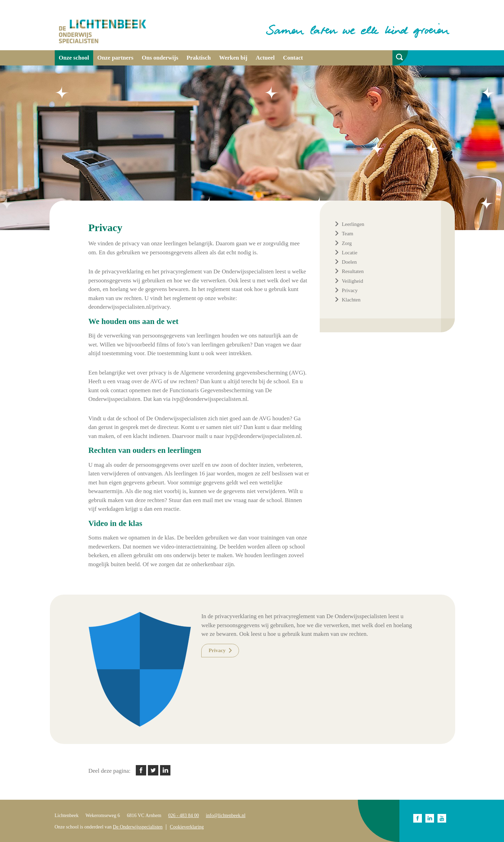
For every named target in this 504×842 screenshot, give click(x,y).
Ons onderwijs (160, 58)
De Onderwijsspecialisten (138, 827)
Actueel (265, 58)
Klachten (351, 300)
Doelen (349, 262)
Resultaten (353, 271)
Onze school (74, 58)
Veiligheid (353, 281)
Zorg (347, 243)
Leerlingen (353, 224)
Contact (293, 58)
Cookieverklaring (187, 827)
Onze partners (115, 58)
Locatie (350, 253)
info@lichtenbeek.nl (226, 815)
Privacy (350, 290)
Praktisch (199, 58)
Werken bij (233, 58)
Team (348, 234)
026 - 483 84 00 (184, 815)
